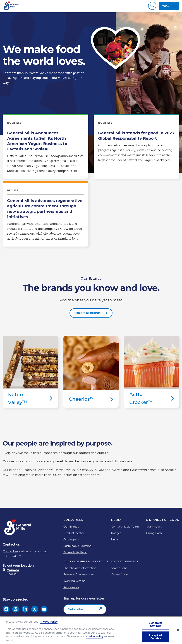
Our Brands (71, 528)
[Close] (178, 630)
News (115, 541)
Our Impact (71, 541)
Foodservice (71, 589)
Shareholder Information (80, 570)
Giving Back (154, 535)
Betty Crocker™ (152, 374)
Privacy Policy (49, 622)
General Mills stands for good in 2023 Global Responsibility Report (136, 149)
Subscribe (76, 611)
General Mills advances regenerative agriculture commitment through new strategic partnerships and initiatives (45, 217)
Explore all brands (87, 315)
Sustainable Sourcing (77, 548)
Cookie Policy (95, 636)
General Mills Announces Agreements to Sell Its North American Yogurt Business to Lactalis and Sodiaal (45, 149)
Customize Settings (156, 624)
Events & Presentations (79, 576)
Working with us (74, 583)
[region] (91, 630)
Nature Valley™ (30, 374)
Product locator (74, 535)
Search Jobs (119, 570)
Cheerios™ (91, 374)
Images (116, 535)
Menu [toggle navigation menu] (169, 7)
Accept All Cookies (155, 637)
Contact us (11, 553)
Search (152, 7)
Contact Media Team (125, 528)
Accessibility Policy (76, 554)
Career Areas (120, 576)
